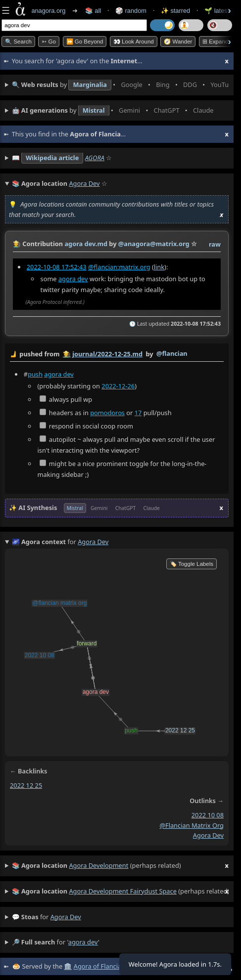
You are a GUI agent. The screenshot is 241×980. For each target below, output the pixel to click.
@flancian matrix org (192, 825)
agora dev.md (86, 244)
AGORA (95, 158)
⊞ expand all (219, 42)
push (35, 374)
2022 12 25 (26, 785)
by (117, 354)
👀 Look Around (134, 42)
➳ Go (49, 42)
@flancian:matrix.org (119, 267)
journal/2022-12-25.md (107, 354)
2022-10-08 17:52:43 (57, 267)
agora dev (73, 279)
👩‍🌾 (17, 244)
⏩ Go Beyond (85, 42)
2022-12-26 (118, 386)
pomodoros (107, 413)
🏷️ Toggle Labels (192, 564)
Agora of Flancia (97, 966)
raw (215, 244)
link (159, 267)
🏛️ (68, 966)
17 (138, 413)
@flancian (172, 353)
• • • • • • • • (120, 85)
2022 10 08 (208, 815)
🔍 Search (18, 42)
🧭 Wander (178, 42)
